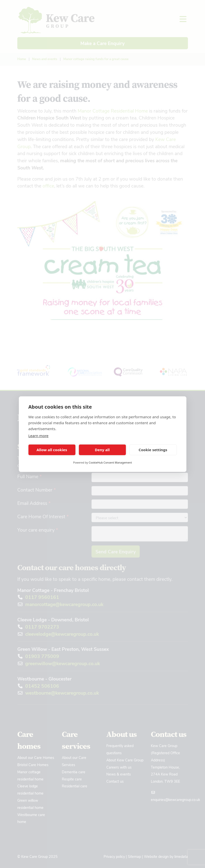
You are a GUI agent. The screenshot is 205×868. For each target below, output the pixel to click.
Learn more (39, 436)
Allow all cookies (52, 450)
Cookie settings (153, 450)
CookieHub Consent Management (110, 462)
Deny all (102, 450)
